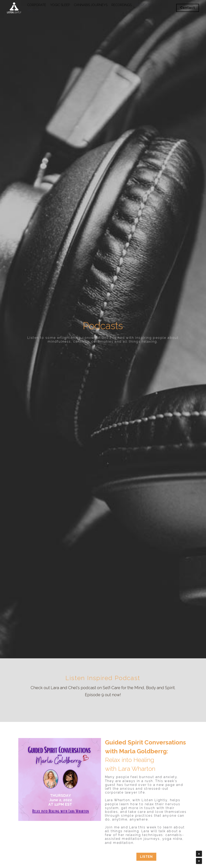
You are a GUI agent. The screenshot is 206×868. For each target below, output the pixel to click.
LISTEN (147, 857)
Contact (188, 8)
